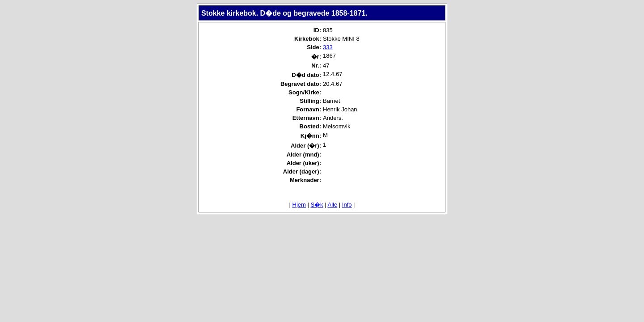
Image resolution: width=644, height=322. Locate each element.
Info (347, 205)
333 (328, 47)
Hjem (299, 205)
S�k (317, 205)
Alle (333, 205)
